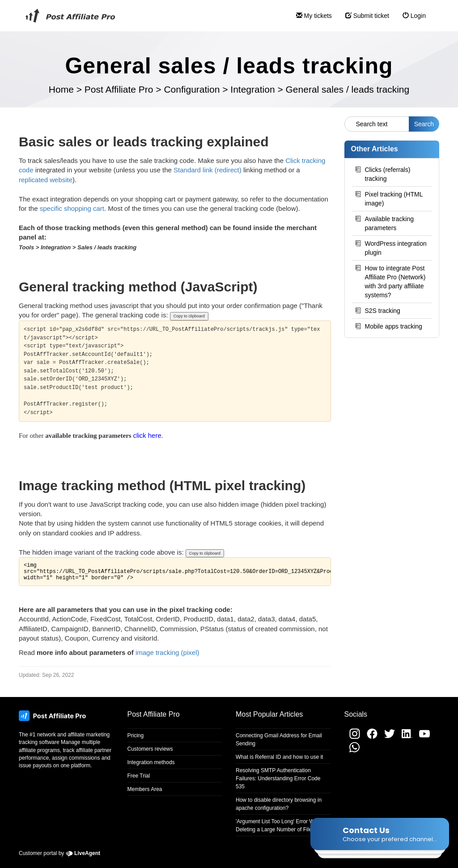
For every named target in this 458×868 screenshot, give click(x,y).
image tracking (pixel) (168, 652)
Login (411, 19)
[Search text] (377, 124)
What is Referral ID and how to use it (279, 757)
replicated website (46, 180)
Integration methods (151, 762)
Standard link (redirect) (208, 170)
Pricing (136, 735)
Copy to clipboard (189, 316)
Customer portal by (59, 853)
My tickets (311, 19)
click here (147, 435)
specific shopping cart (72, 208)
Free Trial (139, 776)
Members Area (145, 789)
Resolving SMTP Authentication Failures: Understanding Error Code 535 (278, 778)
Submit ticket (364, 19)
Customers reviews (150, 749)
